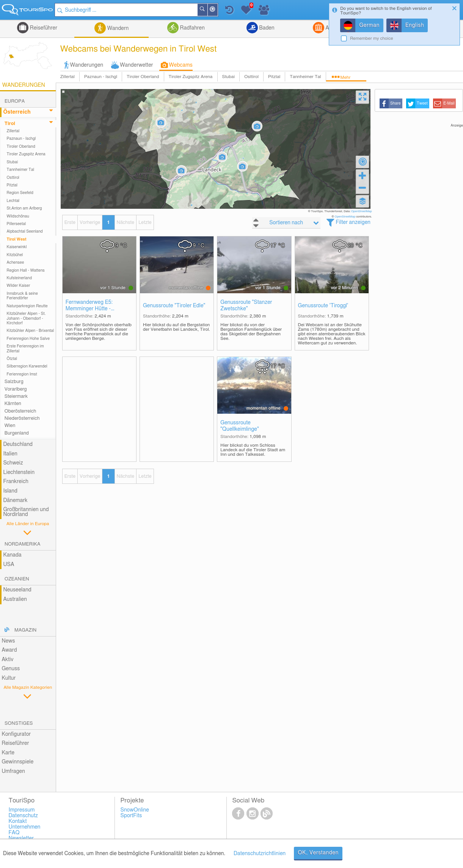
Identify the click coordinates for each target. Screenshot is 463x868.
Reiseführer (43, 28)
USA (9, 565)
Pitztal (274, 77)
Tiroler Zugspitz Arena (191, 77)
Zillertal (67, 77)
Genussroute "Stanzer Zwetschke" (246, 306)
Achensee (16, 263)
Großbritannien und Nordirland (26, 512)
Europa (15, 101)
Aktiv (7, 660)
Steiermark (16, 396)
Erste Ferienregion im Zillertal (25, 349)
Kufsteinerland (19, 278)
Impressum (21, 810)
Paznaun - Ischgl (101, 77)
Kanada (12, 555)
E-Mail (449, 103)
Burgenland (17, 433)
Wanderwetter (136, 65)
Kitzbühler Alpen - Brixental (31, 331)
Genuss (11, 669)
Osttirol (251, 77)
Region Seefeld (20, 193)
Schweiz (13, 463)
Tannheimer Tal (305, 77)
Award (9, 650)
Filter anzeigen (353, 222)
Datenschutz (23, 816)
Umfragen (13, 771)
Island (10, 491)
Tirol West (17, 239)
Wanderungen (87, 65)
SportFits (131, 816)
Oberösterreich (20, 411)
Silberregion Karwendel (27, 366)
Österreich (17, 112)
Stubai (229, 77)
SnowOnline (134, 810)
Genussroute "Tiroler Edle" (174, 306)
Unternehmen (24, 827)
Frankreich (16, 482)
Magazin (25, 630)
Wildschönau (18, 216)
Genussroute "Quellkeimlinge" (239, 426)
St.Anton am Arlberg (24, 208)
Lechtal (13, 201)
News (8, 641)
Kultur (9, 678)
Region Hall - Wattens (26, 271)
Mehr (346, 77)
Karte (8, 753)
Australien (15, 599)
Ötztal (12, 359)
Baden (266, 28)
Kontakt (17, 821)
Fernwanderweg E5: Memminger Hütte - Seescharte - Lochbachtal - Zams (97, 306)
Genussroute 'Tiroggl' (323, 306)
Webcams (181, 65)
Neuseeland (17, 590)
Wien (10, 426)
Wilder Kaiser (19, 286)
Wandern (117, 28)
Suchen (208, 10)
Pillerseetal (16, 224)
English (415, 25)
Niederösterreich (22, 418)
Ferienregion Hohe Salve (28, 339)
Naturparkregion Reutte (27, 306)
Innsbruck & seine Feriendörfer (22, 296)
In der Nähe (218, 10)
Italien (10, 454)
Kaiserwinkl (17, 247)
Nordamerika (23, 544)
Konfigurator (16, 734)
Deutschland (18, 444)
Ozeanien (17, 579)
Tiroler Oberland (143, 77)
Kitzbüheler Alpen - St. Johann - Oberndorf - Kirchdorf (26, 318)
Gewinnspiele (17, 762)
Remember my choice (372, 38)
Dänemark (15, 500)
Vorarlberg (16, 389)
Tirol (10, 124)
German (369, 25)
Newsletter (21, 838)
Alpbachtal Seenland (25, 231)
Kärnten (13, 404)
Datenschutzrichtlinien (260, 854)
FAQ (14, 833)
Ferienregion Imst (22, 374)
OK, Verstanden (318, 853)
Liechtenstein (19, 472)
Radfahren (192, 28)
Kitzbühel (15, 255)
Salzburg (14, 382)
